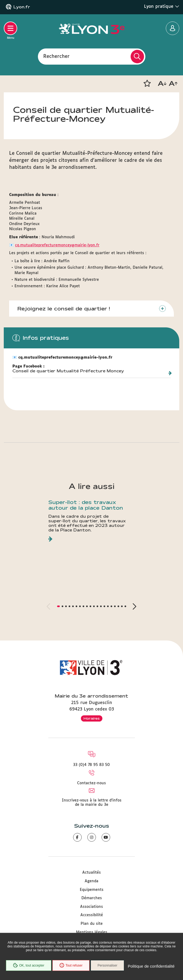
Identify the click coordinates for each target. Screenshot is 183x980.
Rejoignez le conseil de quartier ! (64, 309)
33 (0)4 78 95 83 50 (91, 765)
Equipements (92, 890)
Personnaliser (107, 965)
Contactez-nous (91, 783)
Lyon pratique (162, 6)
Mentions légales (92, 932)
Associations (91, 907)
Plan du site (92, 924)
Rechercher (56, 56)
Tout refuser (71, 965)
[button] (147, 83)
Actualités (91, 873)
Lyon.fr (22, 7)
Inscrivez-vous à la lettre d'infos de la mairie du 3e (92, 803)
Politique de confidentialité (151, 966)
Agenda (91, 881)
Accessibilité (92, 915)
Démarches (92, 898)
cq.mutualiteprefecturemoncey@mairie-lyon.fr (57, 245)
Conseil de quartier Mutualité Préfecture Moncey (68, 371)
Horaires (92, 718)
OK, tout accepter (28, 965)
